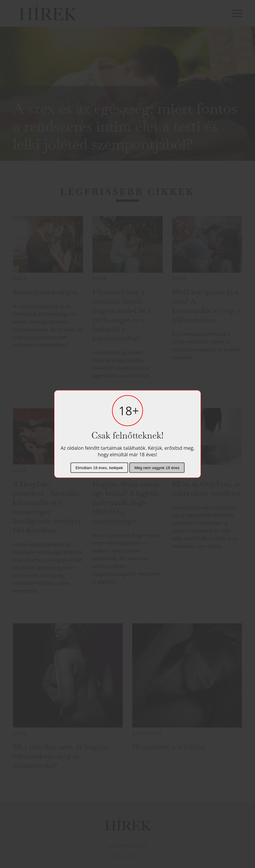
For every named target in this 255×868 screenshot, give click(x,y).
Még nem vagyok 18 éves (157, 468)
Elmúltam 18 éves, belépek (99, 468)
